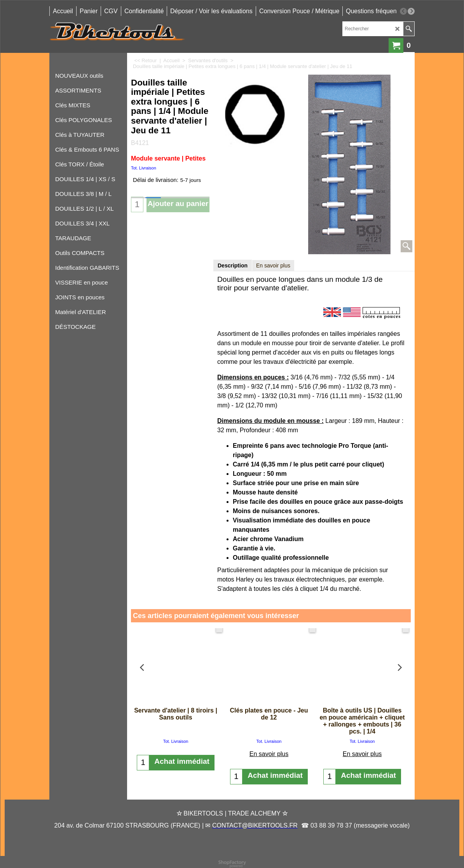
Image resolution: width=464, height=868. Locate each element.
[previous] (403, 11)
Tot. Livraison (144, 168)
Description (233, 265)
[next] (411, 11)
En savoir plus (273, 265)
